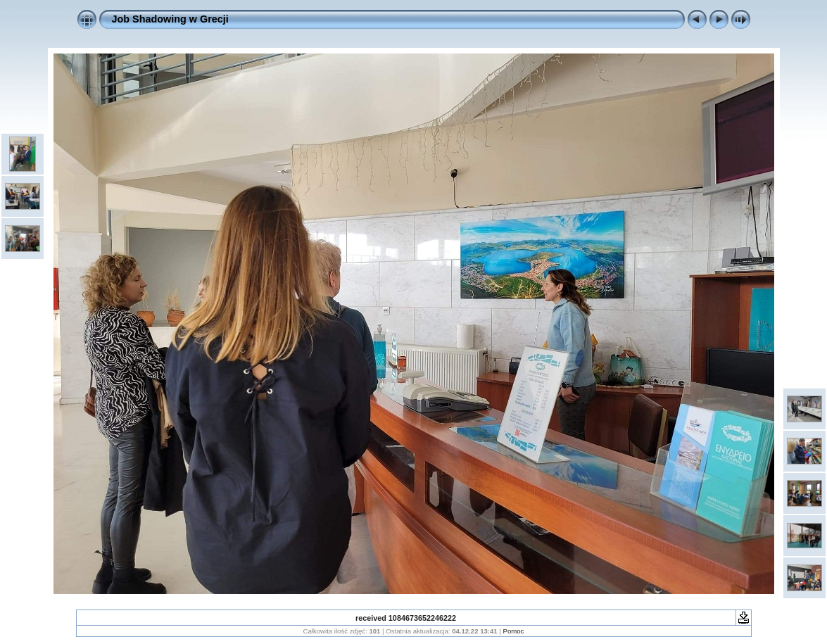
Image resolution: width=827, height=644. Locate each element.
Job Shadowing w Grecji (170, 19)
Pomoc (514, 631)
